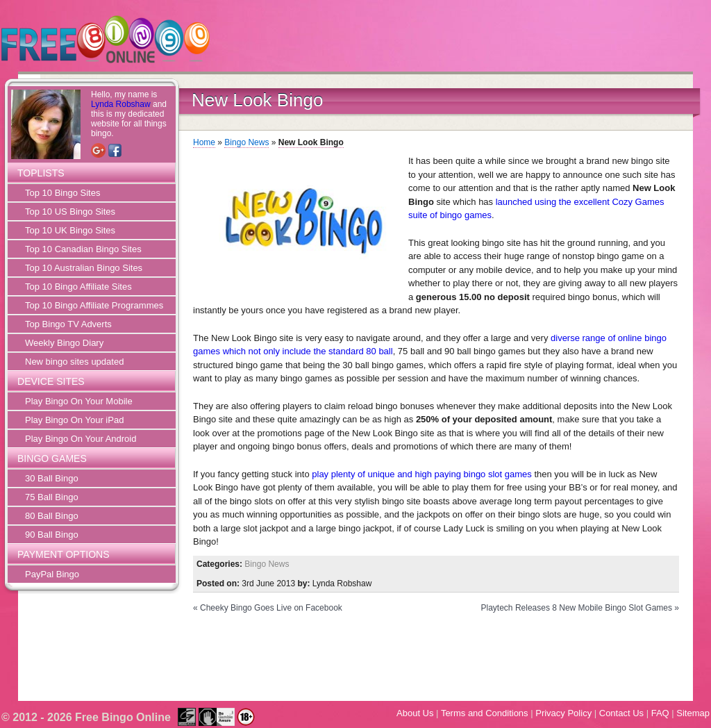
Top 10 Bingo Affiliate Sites (78, 287)
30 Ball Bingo (52, 478)
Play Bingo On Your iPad (74, 420)
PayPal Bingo (52, 574)
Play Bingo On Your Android (81, 439)
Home (204, 142)
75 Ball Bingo (52, 497)
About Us (415, 713)
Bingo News (246, 142)
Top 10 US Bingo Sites (70, 212)
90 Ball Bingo (52, 535)
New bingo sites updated (74, 362)
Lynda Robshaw (121, 104)
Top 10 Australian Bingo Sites (84, 268)
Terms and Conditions (485, 713)
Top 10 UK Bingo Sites (70, 230)
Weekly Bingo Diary (64, 343)
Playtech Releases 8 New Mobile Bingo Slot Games (577, 608)
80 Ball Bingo (52, 516)
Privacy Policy (563, 713)
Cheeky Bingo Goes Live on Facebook (271, 608)
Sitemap (693, 713)
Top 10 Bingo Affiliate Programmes (94, 305)
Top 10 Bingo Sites (62, 193)
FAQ (660, 713)
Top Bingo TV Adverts (68, 324)
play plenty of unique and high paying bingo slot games (422, 474)
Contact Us (621, 713)
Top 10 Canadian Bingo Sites (83, 249)
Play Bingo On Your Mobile (79, 401)
